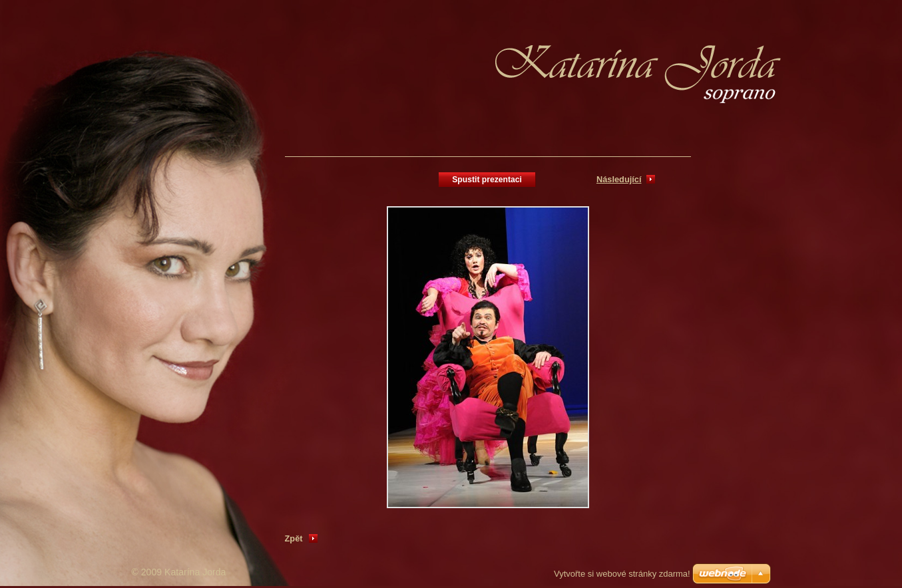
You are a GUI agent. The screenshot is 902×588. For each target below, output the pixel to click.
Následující (619, 179)
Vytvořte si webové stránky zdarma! (622, 574)
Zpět (294, 538)
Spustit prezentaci (487, 180)
